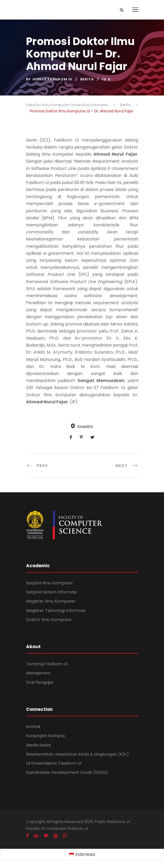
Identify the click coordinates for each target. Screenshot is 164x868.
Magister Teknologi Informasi (56, 611)
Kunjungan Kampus (45, 736)
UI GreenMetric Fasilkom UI (54, 763)
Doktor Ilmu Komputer (49, 620)
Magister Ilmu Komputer (51, 601)
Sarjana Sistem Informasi (51, 592)
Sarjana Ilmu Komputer (50, 583)
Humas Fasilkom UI (52, 79)
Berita (87, 79)
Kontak (33, 727)
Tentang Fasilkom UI (47, 664)
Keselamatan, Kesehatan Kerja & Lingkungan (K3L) (77, 754)
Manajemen (38, 673)
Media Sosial (38, 745)
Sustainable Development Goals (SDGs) (67, 772)
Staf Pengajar (40, 682)
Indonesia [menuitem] (85, 854)
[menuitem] (82, 855)
